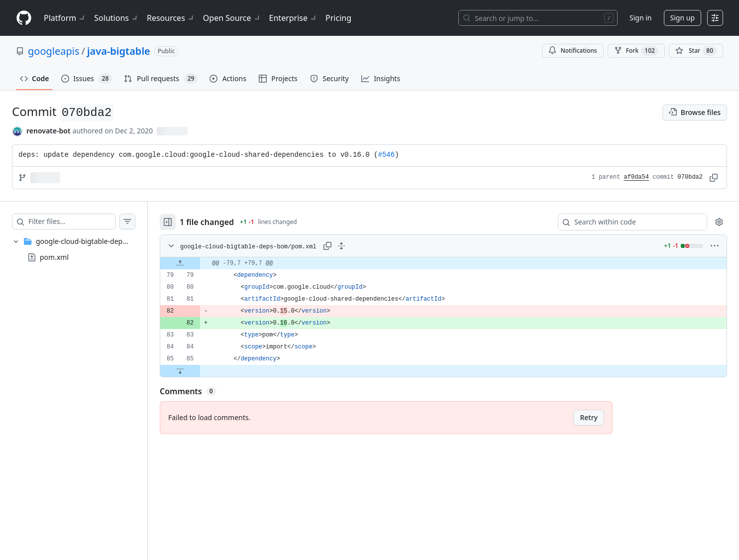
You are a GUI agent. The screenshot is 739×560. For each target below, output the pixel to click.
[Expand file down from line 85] (180, 371)
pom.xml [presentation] (54, 257)
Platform (65, 18)
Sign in (640, 18)
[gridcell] (443, 263)
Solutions (116, 18)
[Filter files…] (72, 222)
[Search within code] (628, 222)
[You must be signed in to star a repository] (696, 51)
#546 (387, 155)
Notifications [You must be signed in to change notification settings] (573, 51)
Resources (171, 18)
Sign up (683, 18)
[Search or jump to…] (538, 18)
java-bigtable (119, 51)
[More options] (715, 246)
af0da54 (636, 177)
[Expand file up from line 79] (180, 263)
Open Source (232, 18)
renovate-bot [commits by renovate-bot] (49, 131)
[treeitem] (74, 249)
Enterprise (293, 18)
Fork (636, 51)
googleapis (54, 51)
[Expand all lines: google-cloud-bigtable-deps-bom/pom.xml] (341, 246)
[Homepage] (24, 18)
